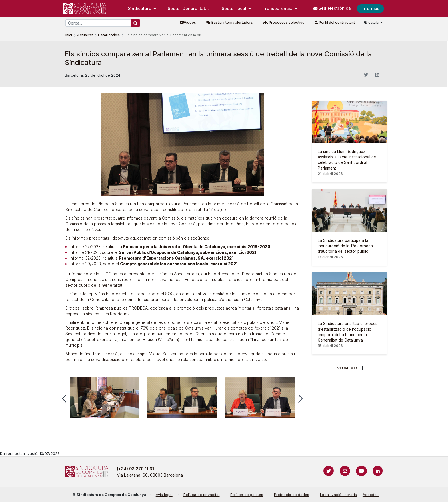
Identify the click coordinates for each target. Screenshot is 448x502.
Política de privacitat (202, 495)
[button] (64, 399)
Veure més (348, 368)
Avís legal (164, 495)
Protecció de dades (292, 495)
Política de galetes (247, 495)
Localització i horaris (338, 495)
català (372, 22)
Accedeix (371, 495)
